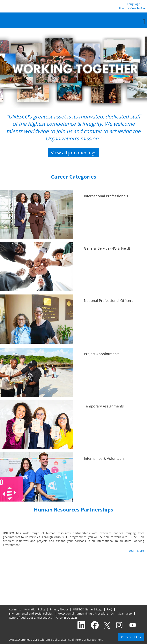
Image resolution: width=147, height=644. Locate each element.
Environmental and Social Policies (31, 614)
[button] (73, 22)
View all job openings (74, 153)
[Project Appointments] (1, 350)
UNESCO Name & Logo (88, 609)
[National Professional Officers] (1, 297)
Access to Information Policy (27, 609)
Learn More (136, 551)
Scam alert (125, 614)
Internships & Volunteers (104, 458)
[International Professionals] (1, 192)
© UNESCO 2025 (67, 618)
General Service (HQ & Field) (107, 248)
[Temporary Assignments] (1, 402)
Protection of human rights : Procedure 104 (86, 614)
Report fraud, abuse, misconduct (30, 618)
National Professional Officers (109, 301)
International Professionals (106, 196)
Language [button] (135, 4)
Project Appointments (102, 354)
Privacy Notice (59, 609)
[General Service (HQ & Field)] (1, 245)
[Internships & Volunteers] (1, 455)
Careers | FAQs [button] (131, 637)
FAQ (110, 609)
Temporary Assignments (104, 406)
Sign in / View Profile (132, 8)
